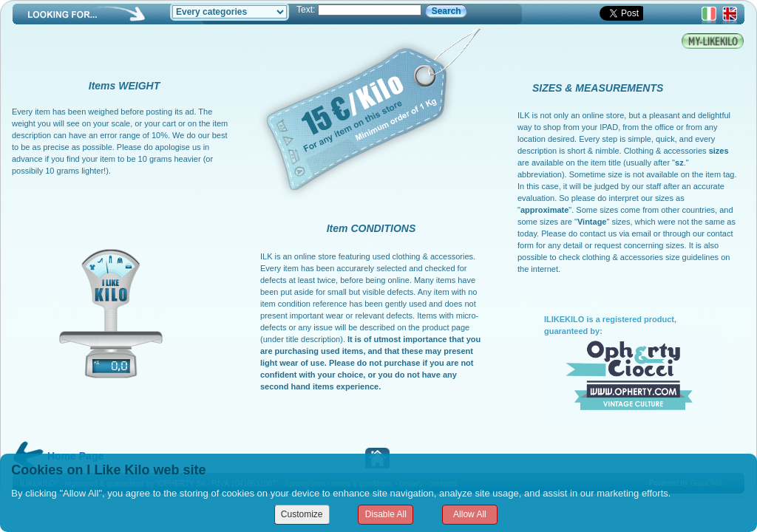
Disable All (386, 514)
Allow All (470, 514)
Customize (302, 514)
